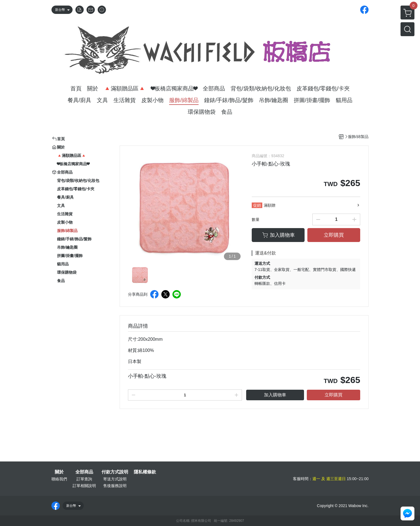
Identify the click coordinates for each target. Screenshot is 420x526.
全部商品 (84, 472)
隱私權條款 (145, 472)
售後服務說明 (115, 486)
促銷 (257, 205)
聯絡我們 (59, 479)
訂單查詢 (84, 479)
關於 (59, 472)
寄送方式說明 (115, 479)
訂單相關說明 (84, 486)
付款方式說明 (115, 472)
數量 (256, 219)
